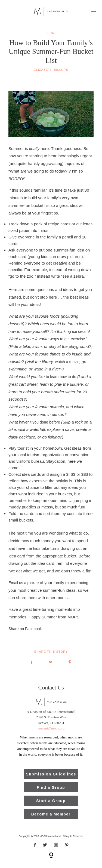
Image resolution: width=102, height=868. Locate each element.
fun (51, 37)
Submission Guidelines (51, 778)
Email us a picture (24, 587)
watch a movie (67, 366)
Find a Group (51, 792)
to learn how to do (62, 381)
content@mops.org (51, 732)
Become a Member (51, 818)
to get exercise (72, 343)
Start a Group (51, 805)
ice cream (80, 335)
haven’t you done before (40, 426)
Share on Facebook (25, 633)
